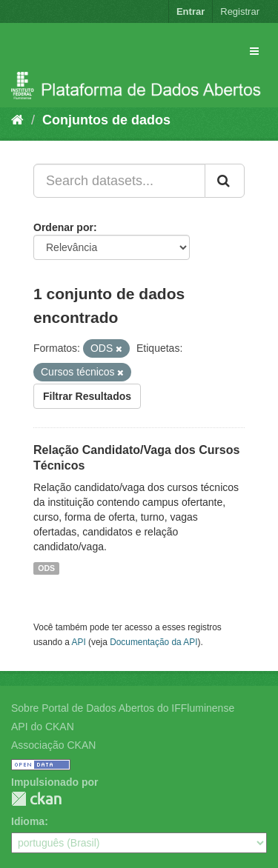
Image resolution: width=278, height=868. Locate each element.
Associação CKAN (53, 745)
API (79, 642)
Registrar (240, 11)
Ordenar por (63, 227)
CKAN (36, 799)
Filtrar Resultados (87, 396)
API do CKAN (43, 727)
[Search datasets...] (119, 181)
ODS (46, 568)
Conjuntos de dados (106, 120)
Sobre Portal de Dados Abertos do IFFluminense (123, 708)
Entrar (191, 11)
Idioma (28, 821)
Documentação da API (153, 642)
